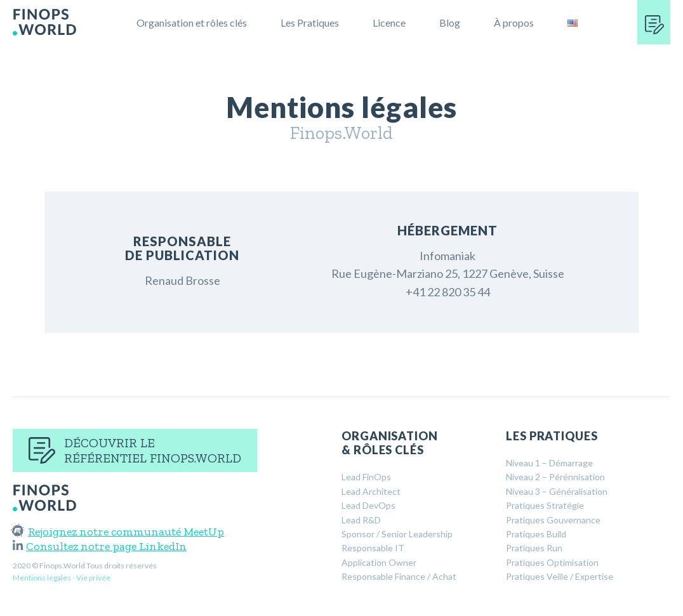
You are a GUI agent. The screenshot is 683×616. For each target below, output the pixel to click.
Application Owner (379, 562)
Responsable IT (373, 548)
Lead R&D (361, 520)
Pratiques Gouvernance (553, 520)
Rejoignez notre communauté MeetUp (118, 532)
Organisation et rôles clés (192, 23)
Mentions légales (42, 578)
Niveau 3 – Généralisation (557, 491)
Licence (389, 23)
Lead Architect (371, 491)
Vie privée (93, 578)
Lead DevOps (368, 505)
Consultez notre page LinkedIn (100, 546)
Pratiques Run (534, 548)
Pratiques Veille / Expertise (560, 576)
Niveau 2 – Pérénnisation (555, 477)
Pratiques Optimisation (552, 562)
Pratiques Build (536, 534)
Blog (450, 23)
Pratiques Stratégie (545, 505)
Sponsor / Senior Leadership (397, 534)
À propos (514, 23)
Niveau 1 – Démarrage (549, 463)
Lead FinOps (366, 477)
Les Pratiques (310, 23)
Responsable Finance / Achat (399, 576)
